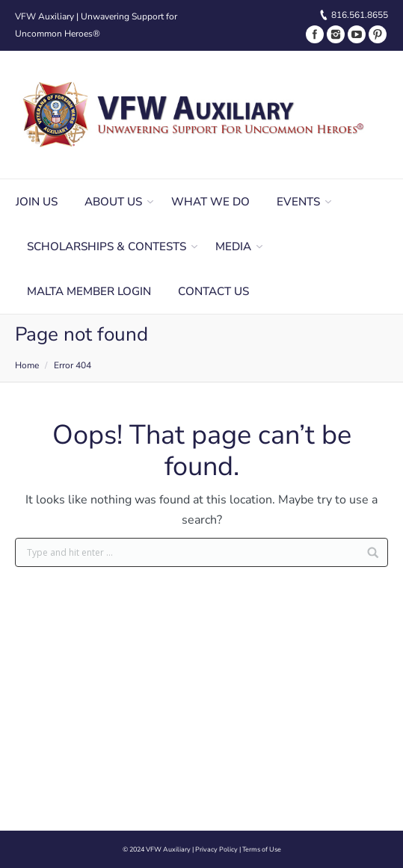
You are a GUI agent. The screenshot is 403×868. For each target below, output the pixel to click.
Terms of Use (262, 849)
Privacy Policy (216, 849)
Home (27, 365)
